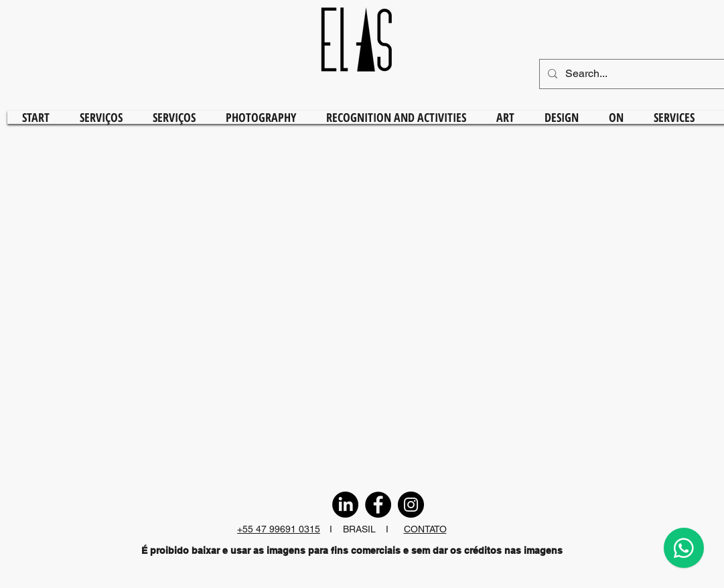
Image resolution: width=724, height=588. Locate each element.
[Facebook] (378, 505)
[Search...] (640, 74)
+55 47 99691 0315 (279, 529)
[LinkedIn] (345, 505)
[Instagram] (411, 505)
